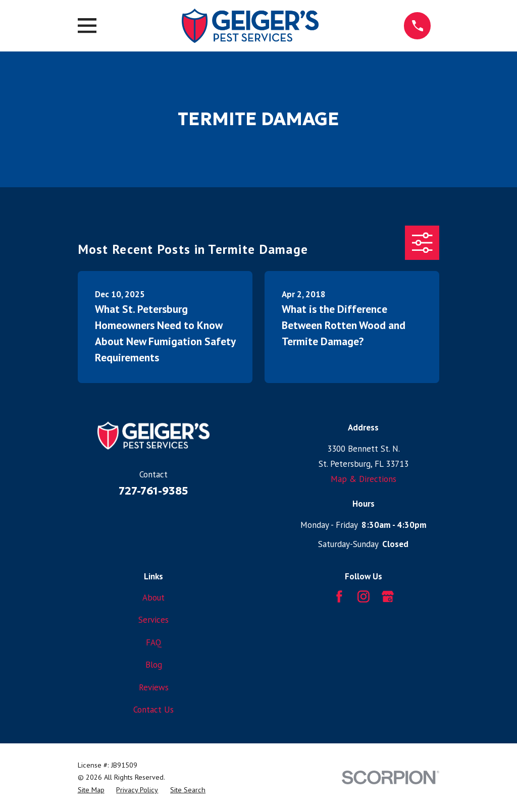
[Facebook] (339, 597)
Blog (154, 665)
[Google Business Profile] (388, 597)
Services (153, 620)
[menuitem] (91, 790)
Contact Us (153, 710)
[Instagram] (364, 597)
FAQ (154, 642)
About (153, 598)
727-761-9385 (153, 491)
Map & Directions (364, 479)
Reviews (154, 687)
